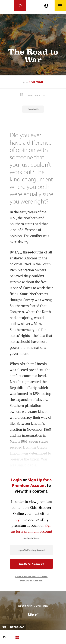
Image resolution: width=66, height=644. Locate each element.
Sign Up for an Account (31, 564)
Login (16, 480)
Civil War (36, 82)
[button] (33, 95)
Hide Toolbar (13, 627)
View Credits (33, 109)
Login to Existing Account (31, 550)
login (18, 519)
